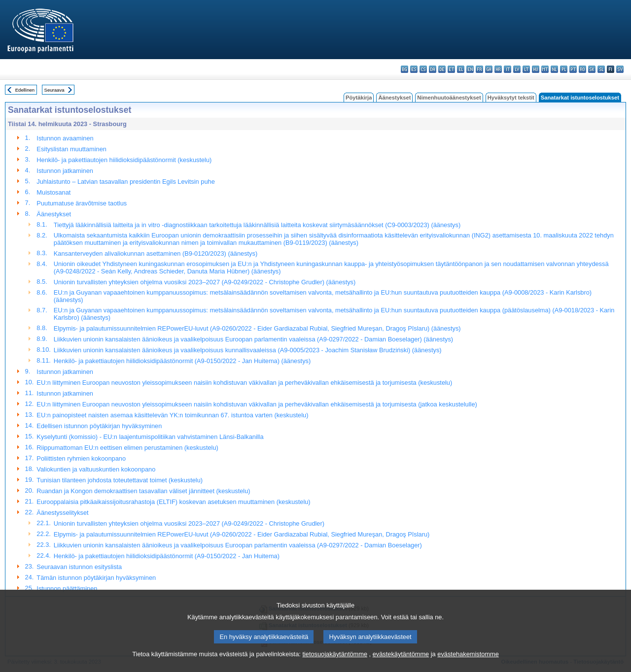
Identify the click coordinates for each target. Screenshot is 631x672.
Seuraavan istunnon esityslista (79, 567)
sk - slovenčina (592, 69)
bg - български (404, 69)
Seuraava (54, 90)
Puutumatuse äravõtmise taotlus (82, 203)
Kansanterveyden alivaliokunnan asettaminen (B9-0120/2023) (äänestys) (156, 253)
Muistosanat (53, 192)
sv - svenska (620, 69)
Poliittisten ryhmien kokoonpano (81, 458)
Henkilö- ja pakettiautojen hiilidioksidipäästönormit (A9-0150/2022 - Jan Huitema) (167, 556)
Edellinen (25, 90)
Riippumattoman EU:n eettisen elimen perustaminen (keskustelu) (127, 448)
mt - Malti (545, 69)
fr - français (479, 69)
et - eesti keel (451, 69)
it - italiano (508, 69)
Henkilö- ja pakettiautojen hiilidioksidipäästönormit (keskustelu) (124, 160)
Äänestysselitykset (62, 513)
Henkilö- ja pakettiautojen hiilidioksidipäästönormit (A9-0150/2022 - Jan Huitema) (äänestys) (182, 361)
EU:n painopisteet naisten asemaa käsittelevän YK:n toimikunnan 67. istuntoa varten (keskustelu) (172, 415)
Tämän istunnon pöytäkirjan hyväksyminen (96, 578)
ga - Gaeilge (489, 69)
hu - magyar (536, 69)
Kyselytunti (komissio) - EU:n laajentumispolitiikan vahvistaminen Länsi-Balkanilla (150, 437)
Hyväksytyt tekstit (511, 98)
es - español (414, 69)
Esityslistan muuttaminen (71, 149)
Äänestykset (394, 98)
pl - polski (564, 69)
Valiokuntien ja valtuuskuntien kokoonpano (96, 469)
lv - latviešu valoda (517, 69)
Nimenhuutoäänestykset (449, 98)
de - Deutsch (442, 69)
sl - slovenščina (601, 69)
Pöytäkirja (359, 98)
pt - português (573, 69)
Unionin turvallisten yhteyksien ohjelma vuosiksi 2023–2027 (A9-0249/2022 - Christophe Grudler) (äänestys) (205, 282)
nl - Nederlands (554, 69)
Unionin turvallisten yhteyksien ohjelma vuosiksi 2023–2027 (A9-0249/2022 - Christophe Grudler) (189, 523)
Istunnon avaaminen (65, 138)
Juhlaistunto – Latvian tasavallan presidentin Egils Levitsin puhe (125, 182)
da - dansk (433, 69)
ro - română (582, 69)
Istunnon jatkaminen (65, 171)
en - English (470, 69)
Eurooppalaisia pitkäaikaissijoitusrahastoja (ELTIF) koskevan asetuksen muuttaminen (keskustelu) (173, 502)
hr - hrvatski (498, 69)
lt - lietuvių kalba (526, 69)
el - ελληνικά (461, 69)
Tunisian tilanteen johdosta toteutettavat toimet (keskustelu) (120, 480)
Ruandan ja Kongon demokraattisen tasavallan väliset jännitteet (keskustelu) (143, 491)
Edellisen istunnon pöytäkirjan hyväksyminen (99, 426)
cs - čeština (423, 69)
